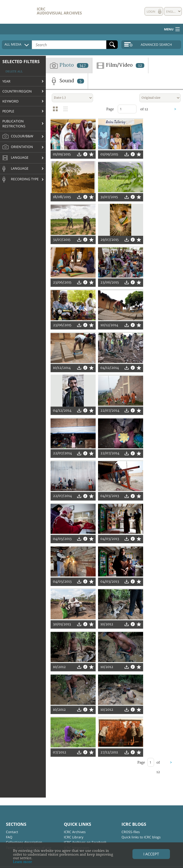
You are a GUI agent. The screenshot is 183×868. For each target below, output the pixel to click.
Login (151, 12)
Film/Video (120, 65)
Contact (12, 832)
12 (140, 65)
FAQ (9, 837)
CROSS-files (131, 832)
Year (6, 81)
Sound (67, 81)
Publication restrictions (14, 124)
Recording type (21, 179)
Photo (69, 65)
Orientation (18, 147)
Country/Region (17, 91)
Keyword (10, 101)
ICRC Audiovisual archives (59, 11)
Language (15, 158)
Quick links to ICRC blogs (141, 837)
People (8, 111)
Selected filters (21, 61)
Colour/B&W (18, 136)
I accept (151, 854)
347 (83, 65)
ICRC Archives (75, 832)
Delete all (14, 72)
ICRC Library (74, 837)
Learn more (23, 862)
